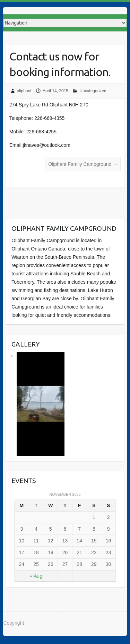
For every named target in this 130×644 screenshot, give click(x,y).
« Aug (36, 576)
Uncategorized (93, 91)
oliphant (24, 91)
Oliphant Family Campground (83, 164)
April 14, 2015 (55, 91)
